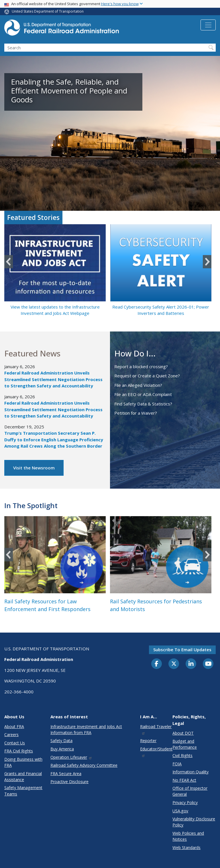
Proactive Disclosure (69, 782)
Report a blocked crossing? (141, 366)
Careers (11, 735)
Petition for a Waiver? (136, 413)
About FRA (14, 726)
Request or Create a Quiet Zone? (147, 376)
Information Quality (190, 772)
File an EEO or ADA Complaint (143, 394)
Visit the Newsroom (34, 468)
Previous (9, 262)
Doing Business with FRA (23, 762)
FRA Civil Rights (19, 751)
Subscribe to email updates (182, 649)
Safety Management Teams (23, 791)
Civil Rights (182, 755)
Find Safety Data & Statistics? (143, 404)
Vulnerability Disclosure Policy (194, 822)
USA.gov (180, 811)
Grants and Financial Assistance (23, 777)
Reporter (148, 741)
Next (207, 262)
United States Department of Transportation (48, 11)
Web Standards (186, 847)
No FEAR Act (184, 780)
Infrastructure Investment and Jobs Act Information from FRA (86, 729)
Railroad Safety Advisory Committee (84, 765)
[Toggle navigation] (208, 25)
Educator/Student (156, 752)
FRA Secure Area (66, 774)
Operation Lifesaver (71, 757)
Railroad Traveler (156, 729)
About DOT (183, 733)
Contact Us (15, 743)
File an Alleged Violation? (138, 385)
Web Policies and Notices (188, 836)
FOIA (177, 764)
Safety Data (61, 741)
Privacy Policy (185, 802)
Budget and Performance (185, 744)
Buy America (62, 749)
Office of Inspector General (190, 791)
